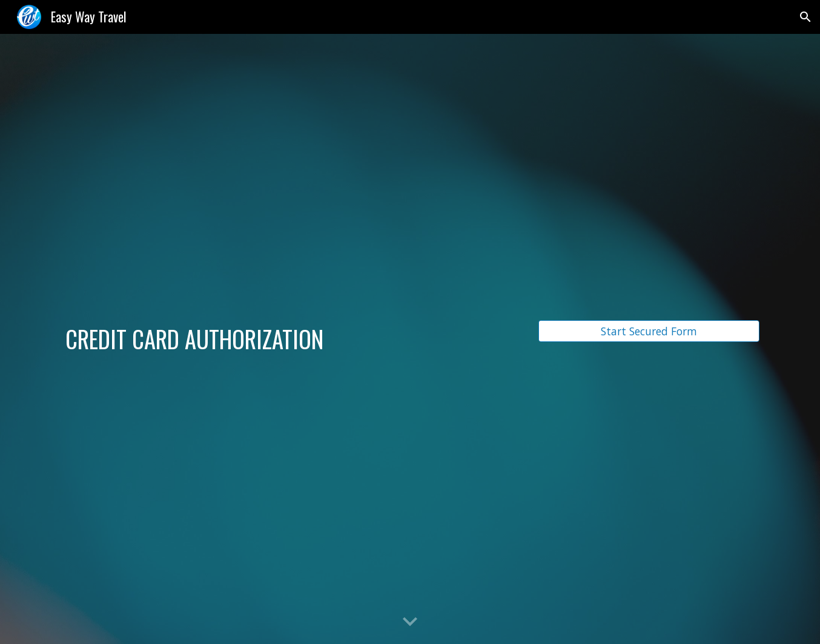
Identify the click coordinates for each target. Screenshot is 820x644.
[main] (291, 339)
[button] (805, 17)
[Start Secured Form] (649, 331)
